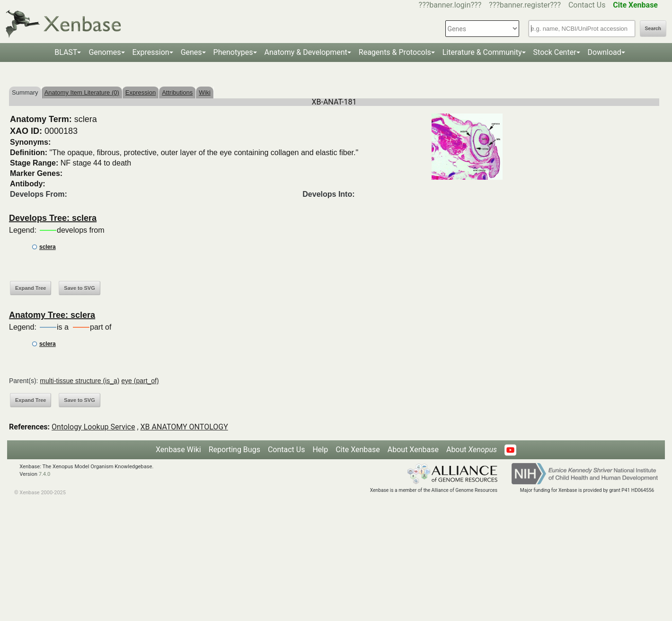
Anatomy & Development (306, 52)
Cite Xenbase (358, 450)
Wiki (205, 92)
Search (653, 29)
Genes (191, 52)
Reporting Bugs (234, 450)
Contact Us (587, 5)
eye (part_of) (140, 381)
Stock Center (555, 52)
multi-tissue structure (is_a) (80, 381)
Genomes (105, 52)
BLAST (66, 52)
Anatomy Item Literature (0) (82, 92)
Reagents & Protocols (395, 52)
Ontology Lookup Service (93, 427)
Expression (151, 52)
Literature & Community (482, 52)
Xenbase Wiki (178, 450)
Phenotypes (233, 52)
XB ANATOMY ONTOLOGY (184, 427)
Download (605, 52)
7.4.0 (45, 474)
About (472, 450)
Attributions (177, 92)
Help (320, 450)
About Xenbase (413, 450)
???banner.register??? (525, 5)
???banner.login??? (450, 5)
